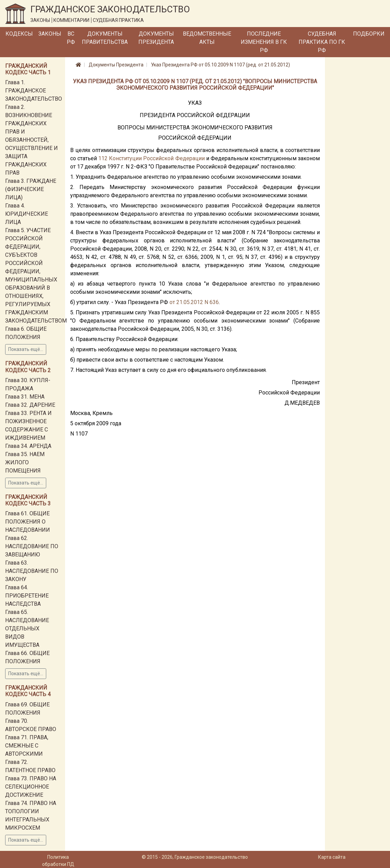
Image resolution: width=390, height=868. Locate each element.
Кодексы (19, 34)
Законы (50, 34)
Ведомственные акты (207, 38)
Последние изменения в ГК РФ (264, 42)
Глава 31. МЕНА (25, 397)
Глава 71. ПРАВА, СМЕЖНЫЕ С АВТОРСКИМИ (27, 746)
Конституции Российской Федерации (157, 158)
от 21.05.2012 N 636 (194, 302)
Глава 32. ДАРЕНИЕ (30, 405)
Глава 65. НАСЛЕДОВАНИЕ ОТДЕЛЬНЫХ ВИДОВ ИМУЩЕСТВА (27, 628)
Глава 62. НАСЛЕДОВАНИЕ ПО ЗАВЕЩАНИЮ (32, 546)
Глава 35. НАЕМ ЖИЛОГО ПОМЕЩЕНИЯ (25, 462)
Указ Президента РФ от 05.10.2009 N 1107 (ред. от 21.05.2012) (221, 65)
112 (103, 158)
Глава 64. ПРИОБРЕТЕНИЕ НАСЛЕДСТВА (27, 596)
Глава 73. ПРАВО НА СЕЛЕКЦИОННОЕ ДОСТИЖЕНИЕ (31, 787)
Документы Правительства (105, 38)
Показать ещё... (26, 349)
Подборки (369, 34)
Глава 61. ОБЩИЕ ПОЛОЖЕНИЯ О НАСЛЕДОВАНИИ (28, 522)
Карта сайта (332, 857)
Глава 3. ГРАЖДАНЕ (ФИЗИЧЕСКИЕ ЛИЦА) (31, 189)
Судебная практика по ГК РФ (322, 42)
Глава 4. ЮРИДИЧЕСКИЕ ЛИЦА (27, 214)
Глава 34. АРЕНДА (28, 446)
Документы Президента (156, 38)
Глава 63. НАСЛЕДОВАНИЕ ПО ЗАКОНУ (32, 571)
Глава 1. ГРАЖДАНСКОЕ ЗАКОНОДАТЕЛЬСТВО (34, 91)
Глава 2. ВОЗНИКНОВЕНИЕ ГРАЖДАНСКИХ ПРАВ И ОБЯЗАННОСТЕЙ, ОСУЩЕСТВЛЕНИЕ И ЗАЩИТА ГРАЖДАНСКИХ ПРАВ (32, 140)
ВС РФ (71, 38)
